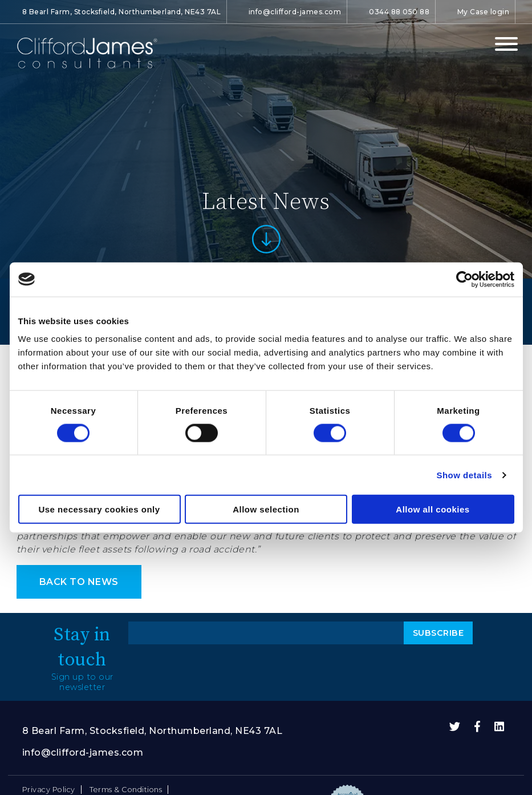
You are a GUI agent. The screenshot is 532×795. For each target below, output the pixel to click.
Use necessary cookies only (99, 509)
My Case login (484, 12)
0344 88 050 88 (399, 12)
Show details (464, 475)
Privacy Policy (49, 790)
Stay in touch (82, 647)
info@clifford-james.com (295, 12)
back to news (79, 582)
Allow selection (266, 509)
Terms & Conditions (126, 790)
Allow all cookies (432, 509)
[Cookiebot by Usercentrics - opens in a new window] (464, 279)
